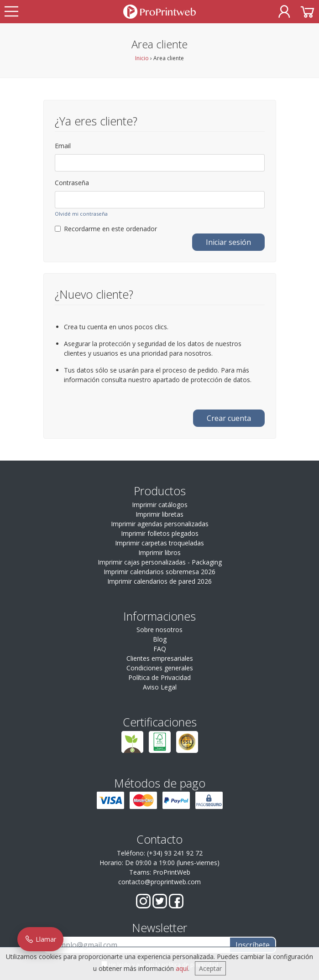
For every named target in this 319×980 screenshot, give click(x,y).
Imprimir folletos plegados (160, 533)
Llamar (40, 939)
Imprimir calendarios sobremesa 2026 (159, 572)
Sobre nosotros (159, 630)
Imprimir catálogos (160, 505)
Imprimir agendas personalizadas (160, 524)
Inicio (142, 58)
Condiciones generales (160, 668)
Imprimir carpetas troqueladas (159, 543)
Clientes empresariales (160, 658)
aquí (182, 968)
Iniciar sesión (228, 242)
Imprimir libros (159, 552)
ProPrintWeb (172, 872)
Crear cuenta (229, 418)
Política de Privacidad (159, 677)
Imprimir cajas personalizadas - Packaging (160, 562)
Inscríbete (253, 945)
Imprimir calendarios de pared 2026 (159, 581)
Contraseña (72, 183)
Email (63, 146)
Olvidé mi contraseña (81, 214)
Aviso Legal (160, 687)
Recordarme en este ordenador (106, 229)
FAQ (160, 649)
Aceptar (210, 968)
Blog (160, 639)
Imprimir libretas (159, 514)
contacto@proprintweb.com (159, 882)
